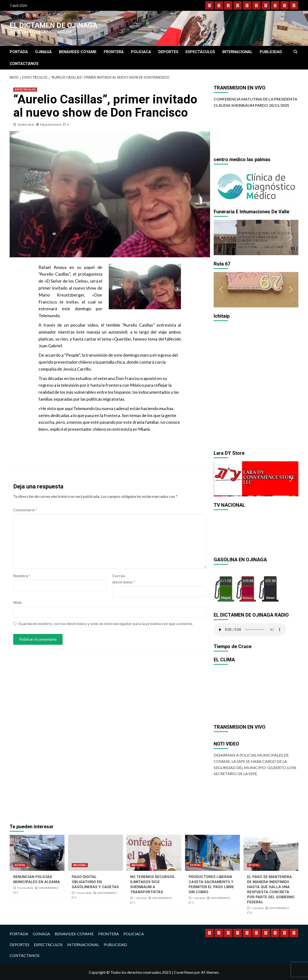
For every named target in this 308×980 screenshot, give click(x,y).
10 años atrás (26, 124)
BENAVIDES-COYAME (78, 52)
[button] (221, 185)
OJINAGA (43, 52)
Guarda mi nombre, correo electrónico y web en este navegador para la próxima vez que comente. (106, 623)
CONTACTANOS (24, 64)
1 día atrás (140, 898)
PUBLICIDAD (271, 52)
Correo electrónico (124, 579)
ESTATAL (20, 865)
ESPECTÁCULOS (200, 52)
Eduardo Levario (51, 124)
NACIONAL (80, 865)
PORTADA (19, 52)
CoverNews (184, 972)
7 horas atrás (84, 893)
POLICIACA (141, 52)
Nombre (22, 576)
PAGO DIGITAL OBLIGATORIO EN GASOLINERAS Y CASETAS (95, 882)
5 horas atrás (25, 888)
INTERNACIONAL (237, 52)
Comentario (25, 510)
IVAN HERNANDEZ (48, 888)
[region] (256, 185)
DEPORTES (168, 52)
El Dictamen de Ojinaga (54, 25)
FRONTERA (114, 52)
